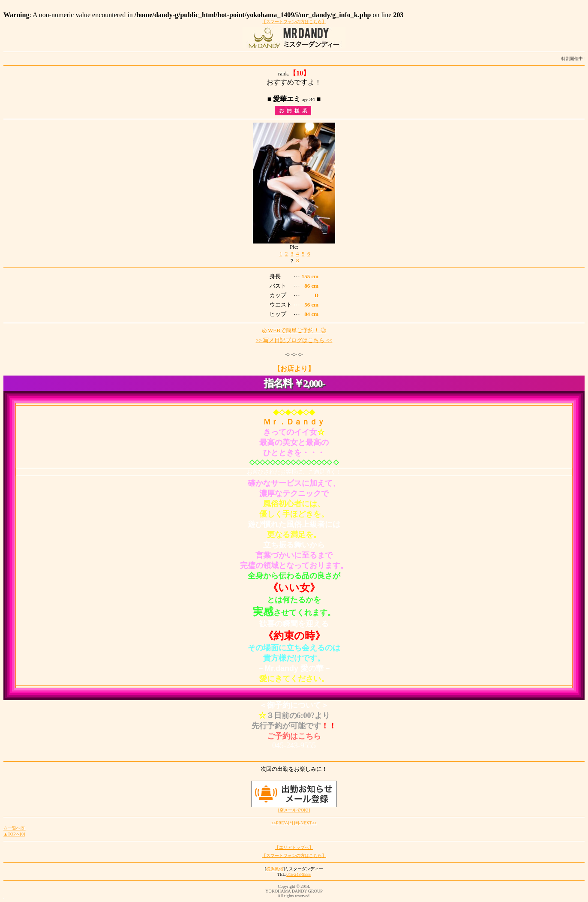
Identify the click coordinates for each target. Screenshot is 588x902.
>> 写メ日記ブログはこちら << (294, 340)
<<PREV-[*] (282, 823)
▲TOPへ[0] (14, 834)
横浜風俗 (275, 869)
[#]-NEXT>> (305, 823)
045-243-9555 (298, 874)
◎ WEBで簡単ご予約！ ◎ (294, 330)
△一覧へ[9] (15, 828)
